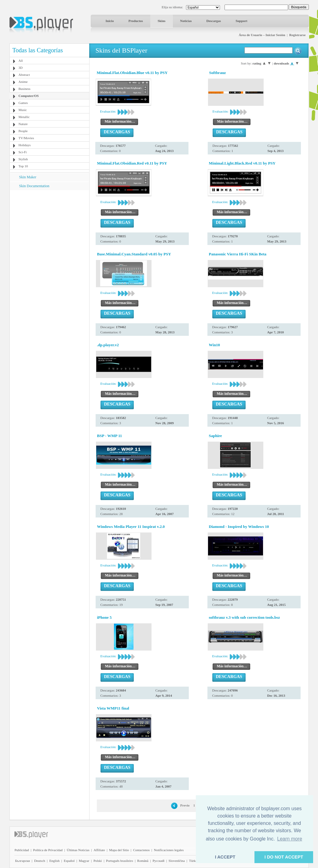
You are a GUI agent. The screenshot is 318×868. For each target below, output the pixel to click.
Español (69, 861)
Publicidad (22, 850)
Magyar (84, 861)
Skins (162, 21)
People (23, 131)
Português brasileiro (119, 861)
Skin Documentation (34, 186)
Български (23, 861)
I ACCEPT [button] (225, 857)
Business (25, 89)
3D (21, 68)
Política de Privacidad (48, 850)
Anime (23, 82)
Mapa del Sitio (119, 850)
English (54, 861)
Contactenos (141, 850)
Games (23, 103)
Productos (135, 21)
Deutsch (40, 861)
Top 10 (23, 166)
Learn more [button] (290, 839)
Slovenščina (177, 861)
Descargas (214, 21)
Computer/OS (29, 96)
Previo (185, 805)
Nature (23, 124)
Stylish (23, 159)
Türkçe (194, 861)
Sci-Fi (23, 152)
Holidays (25, 145)
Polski (98, 861)
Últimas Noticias (78, 850)
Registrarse (298, 35)
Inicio (110, 21)
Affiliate (99, 850)
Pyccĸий (158, 861)
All (21, 61)
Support (241, 21)
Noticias (186, 21)
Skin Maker (28, 177)
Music (23, 110)
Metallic (24, 117)
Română (143, 861)
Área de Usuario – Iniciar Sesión (262, 35)
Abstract (24, 75)
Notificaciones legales (169, 850)
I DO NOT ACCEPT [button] (284, 857)
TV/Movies (26, 138)
